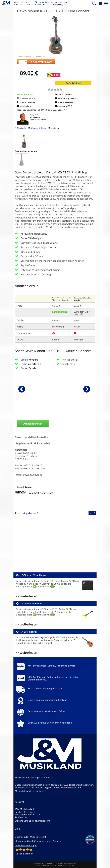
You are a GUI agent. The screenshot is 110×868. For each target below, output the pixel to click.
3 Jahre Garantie (26, 102)
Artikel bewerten (33, 424)
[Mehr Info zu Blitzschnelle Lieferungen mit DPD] (55, 690)
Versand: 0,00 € (63, 106)
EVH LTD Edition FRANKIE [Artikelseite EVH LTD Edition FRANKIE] (35, 561)
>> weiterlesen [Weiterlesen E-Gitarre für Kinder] (26, 624)
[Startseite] (6, 4)
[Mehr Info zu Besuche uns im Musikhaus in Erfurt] (55, 713)
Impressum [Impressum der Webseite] (44, 821)
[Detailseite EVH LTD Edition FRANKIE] (35, 540)
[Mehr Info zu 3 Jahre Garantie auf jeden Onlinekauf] (55, 701)
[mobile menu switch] (106, 3)
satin (73, 364)
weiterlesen (39, 791)
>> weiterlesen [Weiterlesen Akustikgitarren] (26, 652)
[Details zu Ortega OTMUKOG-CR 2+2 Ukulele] (69, 389)
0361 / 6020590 (35, 117)
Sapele (32, 368)
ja (77, 360)
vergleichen (24, 106)
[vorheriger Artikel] (22, 389)
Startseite (22, 128)
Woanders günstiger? (66, 98)
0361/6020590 (42, 2)
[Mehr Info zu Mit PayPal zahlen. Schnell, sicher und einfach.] (55, 667)
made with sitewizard (66, 865)
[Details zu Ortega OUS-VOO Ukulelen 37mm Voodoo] (29, 389)
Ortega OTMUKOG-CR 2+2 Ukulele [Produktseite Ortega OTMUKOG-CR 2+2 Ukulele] (69, 412)
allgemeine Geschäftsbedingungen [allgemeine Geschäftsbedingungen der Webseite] (33, 841)
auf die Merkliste (64, 102)
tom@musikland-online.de (38, 119)
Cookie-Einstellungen (26, 845)
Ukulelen (55, 128)
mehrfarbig (35, 364)
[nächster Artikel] (87, 389)
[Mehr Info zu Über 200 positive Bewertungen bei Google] (55, 724)
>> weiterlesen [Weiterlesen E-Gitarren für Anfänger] (26, 596)
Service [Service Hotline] (57, 841)
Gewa (28, 487)
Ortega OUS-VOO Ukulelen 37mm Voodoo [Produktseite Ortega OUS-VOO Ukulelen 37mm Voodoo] (29, 412)
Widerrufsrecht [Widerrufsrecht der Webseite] (38, 837)
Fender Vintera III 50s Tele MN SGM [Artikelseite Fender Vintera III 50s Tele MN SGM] (75, 561)
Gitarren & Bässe (38, 128)
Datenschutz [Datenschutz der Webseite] (21, 837)
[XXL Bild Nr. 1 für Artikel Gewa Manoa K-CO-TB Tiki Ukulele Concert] (24, 142)
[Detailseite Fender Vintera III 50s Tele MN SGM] (75, 540)
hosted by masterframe (44, 865)
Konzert (33, 360)
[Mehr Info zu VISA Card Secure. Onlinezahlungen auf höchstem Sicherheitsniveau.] (55, 679)
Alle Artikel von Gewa (41, 493)
